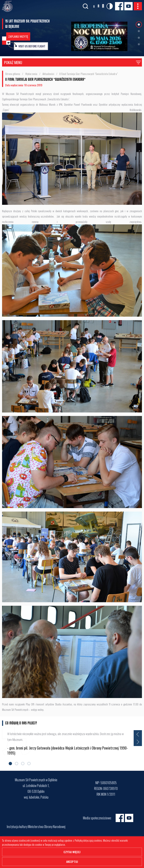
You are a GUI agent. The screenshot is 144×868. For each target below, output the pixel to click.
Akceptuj (72, 862)
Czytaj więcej (72, 852)
